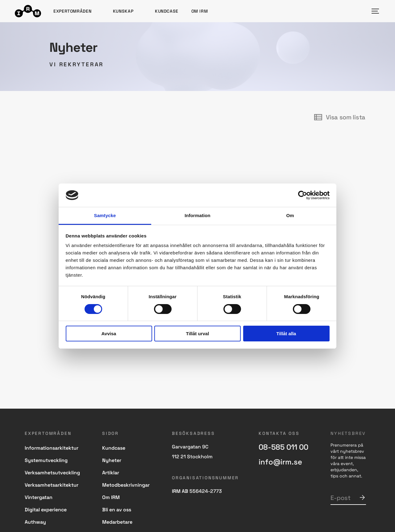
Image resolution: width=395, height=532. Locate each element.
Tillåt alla (286, 334)
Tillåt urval (198, 334)
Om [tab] (290, 215)
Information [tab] (197, 215)
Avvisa (109, 334)
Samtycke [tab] (105, 215)
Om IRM (200, 11)
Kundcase (167, 11)
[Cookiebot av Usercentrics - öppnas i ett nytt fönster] (303, 195)
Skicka (362, 497)
